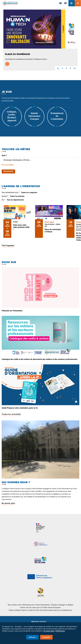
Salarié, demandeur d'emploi (34, 116)
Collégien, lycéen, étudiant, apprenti (12, 116)
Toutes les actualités (11, 414)
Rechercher (8, 171)
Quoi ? (4, 155)
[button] (57, 68)
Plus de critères (8, 165)
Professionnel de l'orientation (57, 116)
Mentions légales (39, 622)
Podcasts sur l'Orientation (12, 311)
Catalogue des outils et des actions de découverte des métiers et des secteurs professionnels (40, 359)
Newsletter (61, 3)
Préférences (60, 631)
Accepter (46, 637)
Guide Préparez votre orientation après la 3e (20, 408)
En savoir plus (8, 503)
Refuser (32, 637)
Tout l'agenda (8, 246)
